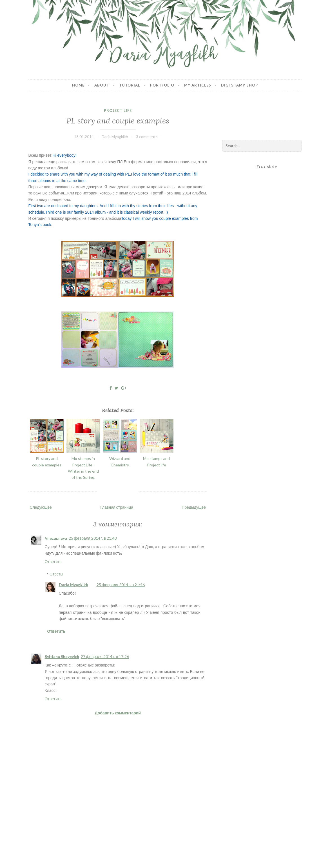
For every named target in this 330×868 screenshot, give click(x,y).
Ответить (53, 562)
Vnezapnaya (56, 538)
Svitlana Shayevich (62, 656)
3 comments (147, 137)
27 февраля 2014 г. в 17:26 (105, 656)
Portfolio (162, 85)
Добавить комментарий (118, 713)
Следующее (41, 507)
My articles (198, 85)
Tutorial (130, 85)
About (102, 85)
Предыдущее (194, 507)
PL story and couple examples (118, 120)
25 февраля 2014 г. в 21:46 (121, 585)
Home (78, 85)
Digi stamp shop (239, 85)
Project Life (118, 110)
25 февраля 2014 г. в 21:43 (93, 538)
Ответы (56, 574)
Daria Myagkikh (73, 585)
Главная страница (117, 507)
